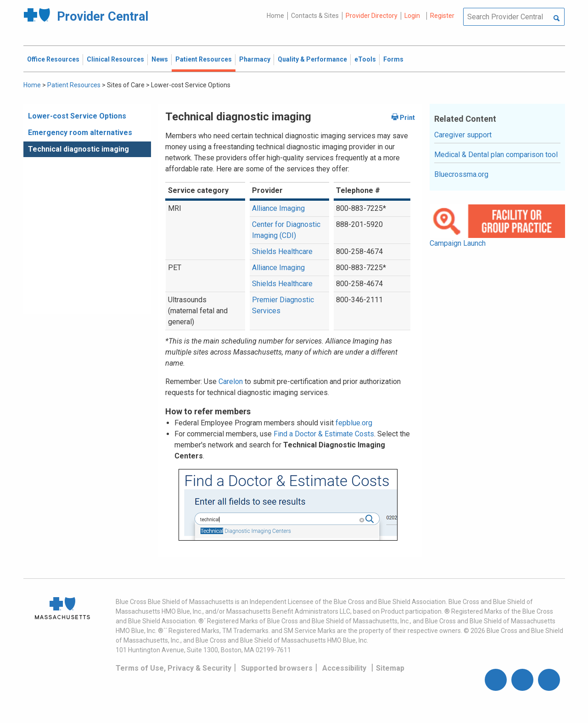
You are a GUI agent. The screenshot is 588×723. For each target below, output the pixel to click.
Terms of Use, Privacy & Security (174, 668)
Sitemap (390, 668)
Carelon (231, 381)
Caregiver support (463, 135)
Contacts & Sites (315, 16)
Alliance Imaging (278, 208)
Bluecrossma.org (461, 174)
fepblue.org (354, 423)
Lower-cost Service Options (77, 116)
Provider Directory (372, 16)
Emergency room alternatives (80, 133)
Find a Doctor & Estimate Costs (324, 434)
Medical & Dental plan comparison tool (496, 155)
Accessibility (344, 668)
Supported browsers (277, 668)
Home (275, 16)
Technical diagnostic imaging (78, 149)
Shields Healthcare (282, 251)
